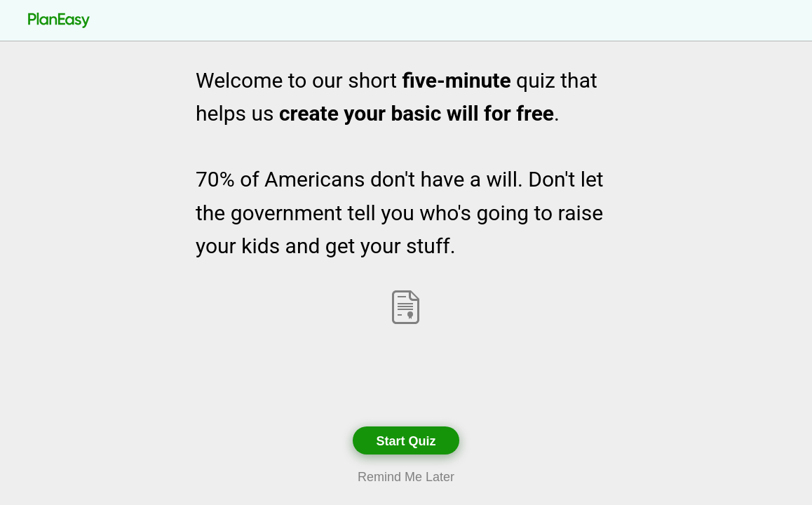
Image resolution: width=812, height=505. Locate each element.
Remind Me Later (406, 477)
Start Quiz (406, 441)
